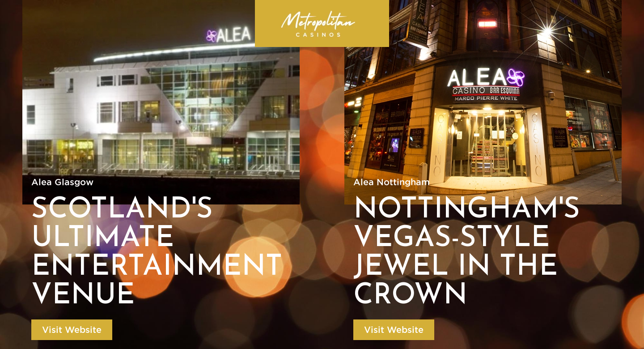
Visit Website (72, 330)
